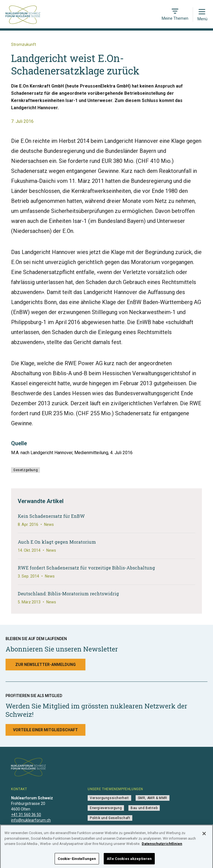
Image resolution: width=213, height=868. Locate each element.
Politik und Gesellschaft (110, 818)
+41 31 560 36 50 (26, 815)
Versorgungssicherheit (109, 798)
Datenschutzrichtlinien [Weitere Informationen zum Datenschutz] (162, 848)
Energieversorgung (106, 808)
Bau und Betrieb (144, 808)
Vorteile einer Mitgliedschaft (45, 730)
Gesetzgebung (26, 470)
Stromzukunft (24, 44)
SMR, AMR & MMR (153, 798)
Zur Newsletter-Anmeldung (45, 665)
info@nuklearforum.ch (31, 820)
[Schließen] (204, 837)
